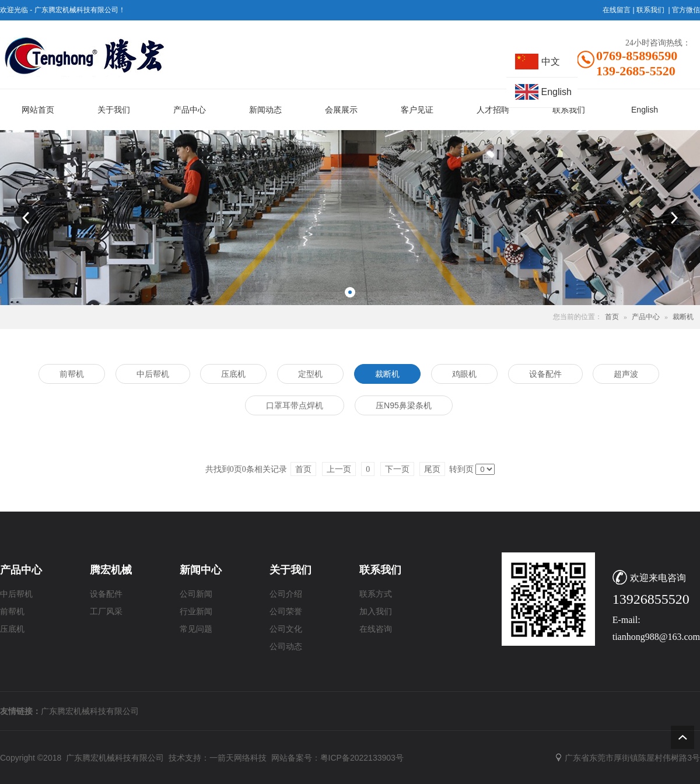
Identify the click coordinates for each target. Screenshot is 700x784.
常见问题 (196, 629)
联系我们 (650, 10)
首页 (612, 317)
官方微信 (686, 10)
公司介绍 (286, 594)
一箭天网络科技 (238, 758)
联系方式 (376, 594)
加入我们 (376, 612)
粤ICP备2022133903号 (362, 758)
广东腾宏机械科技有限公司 (90, 711)
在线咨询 (376, 629)
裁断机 (683, 317)
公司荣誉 (286, 612)
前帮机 (12, 612)
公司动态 (286, 647)
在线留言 (617, 10)
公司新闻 (196, 594)
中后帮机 (16, 594)
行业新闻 (196, 612)
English (556, 92)
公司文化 (286, 629)
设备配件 (106, 594)
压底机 (12, 629)
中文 (551, 62)
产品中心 (646, 317)
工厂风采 (106, 612)
